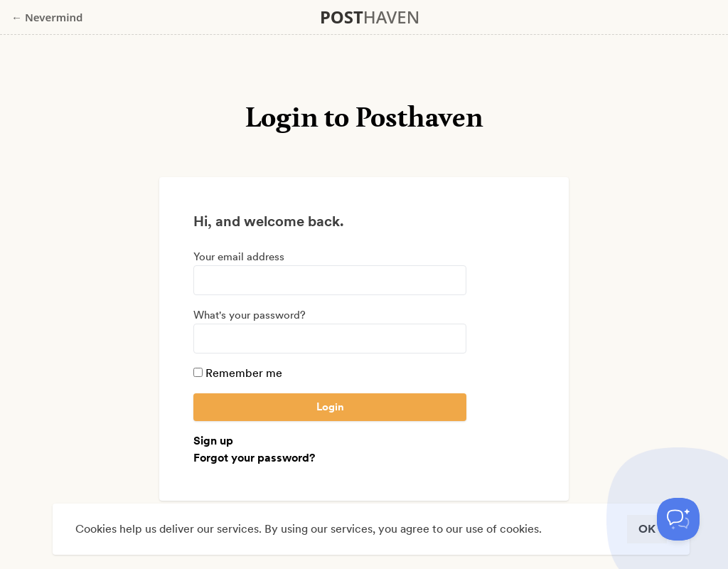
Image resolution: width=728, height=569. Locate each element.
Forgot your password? (254, 458)
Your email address (239, 257)
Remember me (238, 373)
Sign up (213, 441)
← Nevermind (47, 17)
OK (647, 529)
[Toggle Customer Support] (678, 519)
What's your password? (250, 315)
